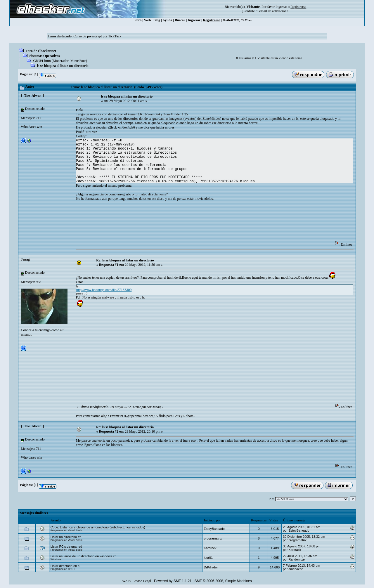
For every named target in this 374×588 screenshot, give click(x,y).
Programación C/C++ (63, 569)
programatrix (213, 538)
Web (147, 20)
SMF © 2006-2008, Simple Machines (223, 581)
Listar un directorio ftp (66, 537)
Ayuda (167, 20)
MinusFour (78, 61)
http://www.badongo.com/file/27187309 (104, 290)
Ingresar (281, 7)
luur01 (208, 558)
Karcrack (210, 548)
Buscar (180, 20)
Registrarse (212, 20)
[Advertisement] (182, 223)
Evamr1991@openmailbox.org (131, 416)
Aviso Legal (143, 581)
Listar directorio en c (65, 566)
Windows (56, 559)
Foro (138, 20)
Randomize (297, 559)
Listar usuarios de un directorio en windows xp (84, 556)
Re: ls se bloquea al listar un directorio (125, 260)
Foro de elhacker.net (41, 51)
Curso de (88, 36)
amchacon (296, 569)
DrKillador (211, 567)
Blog (157, 20)
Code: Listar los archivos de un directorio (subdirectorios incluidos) (98, 527)
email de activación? (274, 11)
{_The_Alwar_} (32, 96)
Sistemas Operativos (44, 56)
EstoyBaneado (214, 529)
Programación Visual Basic (66, 530)
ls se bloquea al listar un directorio (63, 66)
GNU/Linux (42, 61)
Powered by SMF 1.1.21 (173, 581)
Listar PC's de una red (66, 547)
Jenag (25, 259)
